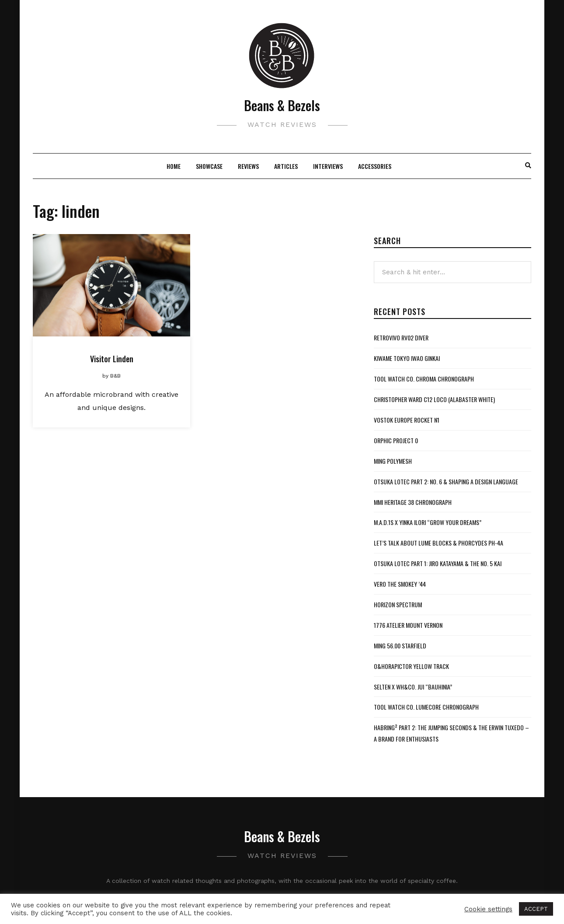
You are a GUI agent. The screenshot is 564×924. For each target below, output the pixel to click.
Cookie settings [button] (488, 909)
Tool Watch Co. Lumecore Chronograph (426, 707)
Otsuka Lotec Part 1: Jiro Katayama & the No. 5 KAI (438, 563)
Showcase (209, 166)
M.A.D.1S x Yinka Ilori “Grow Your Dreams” (428, 522)
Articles (286, 166)
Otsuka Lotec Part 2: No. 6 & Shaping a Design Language (446, 481)
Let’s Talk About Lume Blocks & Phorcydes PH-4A (439, 543)
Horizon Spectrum (398, 604)
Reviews (248, 166)
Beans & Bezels (282, 105)
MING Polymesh (393, 461)
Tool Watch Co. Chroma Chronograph (424, 379)
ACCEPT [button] (536, 909)
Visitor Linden (112, 359)
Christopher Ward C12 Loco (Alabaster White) (434, 399)
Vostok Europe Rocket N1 (407, 420)
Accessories (375, 166)
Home (174, 166)
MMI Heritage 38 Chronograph (413, 502)
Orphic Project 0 (396, 440)
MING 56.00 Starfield (400, 646)
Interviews (328, 166)
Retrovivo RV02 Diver (401, 338)
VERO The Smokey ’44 (400, 584)
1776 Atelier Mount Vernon (408, 625)
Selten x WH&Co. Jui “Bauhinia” (413, 687)
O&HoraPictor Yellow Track (411, 666)
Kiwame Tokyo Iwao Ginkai (407, 358)
